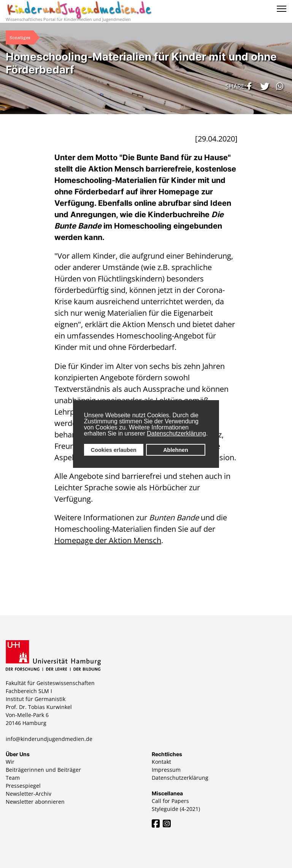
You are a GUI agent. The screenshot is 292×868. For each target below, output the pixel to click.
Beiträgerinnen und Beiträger (43, 770)
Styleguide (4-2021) (176, 809)
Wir (10, 762)
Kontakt (161, 762)
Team (13, 778)
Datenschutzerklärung (176, 433)
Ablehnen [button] (176, 450)
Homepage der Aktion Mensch (108, 540)
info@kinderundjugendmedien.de (49, 739)
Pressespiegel (23, 786)
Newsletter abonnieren (35, 802)
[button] (248, 86)
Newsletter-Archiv (29, 794)
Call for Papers (170, 801)
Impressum (166, 770)
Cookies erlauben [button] (114, 450)
